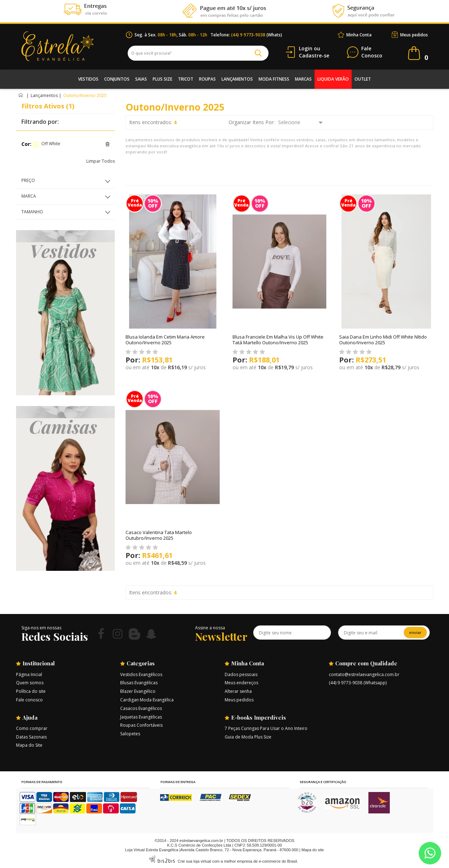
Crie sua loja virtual (194, 861)
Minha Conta (359, 35)
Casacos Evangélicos (141, 708)
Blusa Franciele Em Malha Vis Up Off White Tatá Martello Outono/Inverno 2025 (278, 340)
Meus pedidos (414, 35)
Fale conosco (29, 700)
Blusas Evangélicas (139, 683)
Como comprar (32, 728)
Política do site (31, 691)
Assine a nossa (210, 628)
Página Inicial (29, 674)
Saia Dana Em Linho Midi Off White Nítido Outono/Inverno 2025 (383, 340)
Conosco (372, 52)
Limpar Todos (101, 161)
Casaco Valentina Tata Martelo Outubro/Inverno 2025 (159, 535)
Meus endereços (241, 683)
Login (306, 48)
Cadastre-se (314, 55)
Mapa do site (313, 850)
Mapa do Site (29, 745)
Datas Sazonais (31, 737)
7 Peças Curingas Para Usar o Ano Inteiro (266, 728)
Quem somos (30, 683)
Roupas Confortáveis (141, 725)
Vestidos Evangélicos (141, 674)
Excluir (108, 144)
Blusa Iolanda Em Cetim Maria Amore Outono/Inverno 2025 (165, 340)
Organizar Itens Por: (252, 122)
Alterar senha (238, 691)
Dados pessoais (241, 674)
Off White (36, 145)
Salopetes (130, 734)
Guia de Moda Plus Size (248, 737)
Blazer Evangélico (138, 691)
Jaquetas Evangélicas (141, 717)
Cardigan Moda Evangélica (147, 700)
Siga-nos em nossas (41, 628)
